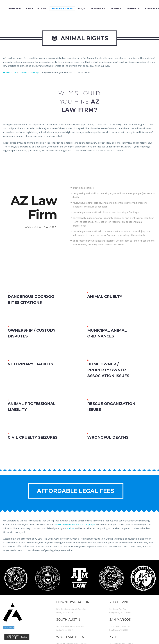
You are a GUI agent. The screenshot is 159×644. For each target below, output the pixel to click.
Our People (13, 9)
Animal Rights (79, 38)
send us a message (30, 72)
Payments (133, 9)
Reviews (116, 9)
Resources (98, 9)
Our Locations (36, 9)
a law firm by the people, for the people (74, 524)
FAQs (82, 9)
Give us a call (10, 72)
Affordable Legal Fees (76, 491)
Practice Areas (62, 9)
